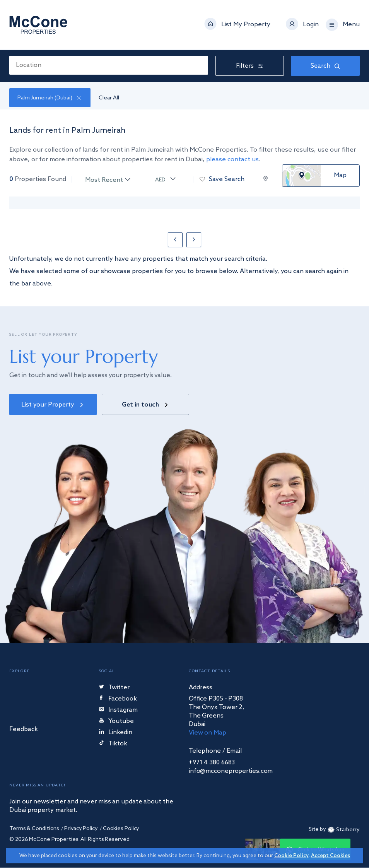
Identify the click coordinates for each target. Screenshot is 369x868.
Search (325, 66)
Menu (351, 25)
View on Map (208, 733)
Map (340, 176)
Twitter (114, 688)
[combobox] (109, 65)
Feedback (24, 730)
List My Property (246, 25)
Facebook (118, 699)
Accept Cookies (331, 856)
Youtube (116, 722)
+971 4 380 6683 (212, 763)
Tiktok (113, 744)
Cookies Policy (122, 829)
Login (311, 25)
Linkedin (116, 733)
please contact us (232, 160)
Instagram (118, 710)
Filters (250, 66)
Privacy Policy (81, 829)
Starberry (343, 830)
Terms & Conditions (34, 829)
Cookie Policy (291, 856)
